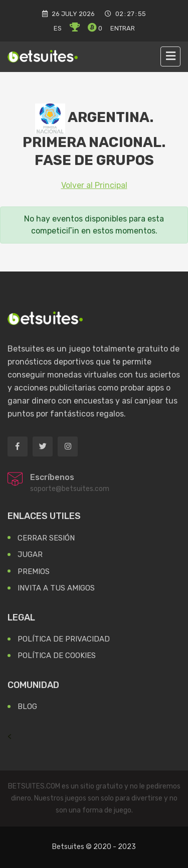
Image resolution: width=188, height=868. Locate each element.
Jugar (30, 554)
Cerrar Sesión (46, 538)
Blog (27, 706)
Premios (34, 571)
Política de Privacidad (64, 639)
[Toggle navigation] (170, 56)
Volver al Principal (94, 185)
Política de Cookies (57, 655)
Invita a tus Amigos (56, 588)
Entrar (123, 28)
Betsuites (68, 847)
